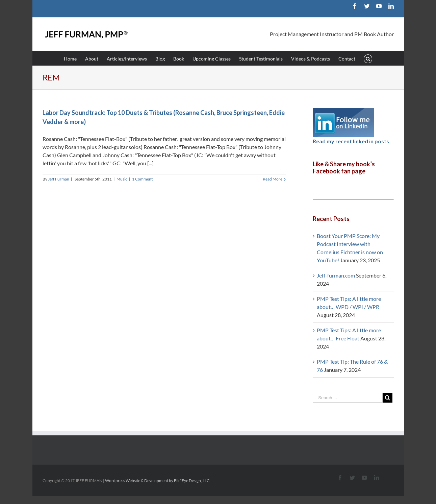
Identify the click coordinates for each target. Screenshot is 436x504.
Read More (273, 179)
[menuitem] (74, 58)
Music (122, 179)
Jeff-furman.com (336, 275)
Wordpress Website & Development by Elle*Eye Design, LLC (157, 481)
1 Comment (142, 179)
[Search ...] (348, 398)
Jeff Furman (59, 179)
